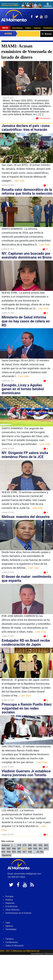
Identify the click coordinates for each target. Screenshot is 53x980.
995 (14, 852)
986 (14, 849)
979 (24, 845)
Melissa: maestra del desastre (26, 517)
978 (19, 845)
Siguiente (6, 855)
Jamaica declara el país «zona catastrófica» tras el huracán (26, 128)
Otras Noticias (17, 28)
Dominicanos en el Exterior (18, 913)
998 (30, 852)
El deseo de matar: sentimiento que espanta (26, 579)
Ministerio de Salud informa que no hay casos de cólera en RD (26, 321)
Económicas (12, 906)
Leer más (19, 181)
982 (40, 845)
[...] (42, 114)
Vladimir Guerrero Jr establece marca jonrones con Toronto (26, 773)
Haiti (8, 923)
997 (25, 852)
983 (46, 845)
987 (19, 849)
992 (46, 849)
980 (30, 845)
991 (41, 849)
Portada (9, 896)
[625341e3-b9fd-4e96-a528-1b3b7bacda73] (26, 5)
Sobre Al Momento (15, 946)
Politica (28, 28)
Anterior (6, 845)
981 (35, 845)
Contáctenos (12, 942)
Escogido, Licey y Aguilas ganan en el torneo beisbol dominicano (23, 389)
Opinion (9, 926)
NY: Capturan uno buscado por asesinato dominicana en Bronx (27, 255)
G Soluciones (48, 954)
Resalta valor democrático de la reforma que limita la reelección (27, 192)
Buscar (48, 34)
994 (9, 852)
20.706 (40, 852)
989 (30, 849)
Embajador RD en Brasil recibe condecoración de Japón (26, 642)
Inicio (5, 28)
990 (35, 849)
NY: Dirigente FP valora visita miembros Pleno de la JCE (25, 455)
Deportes (37, 28)
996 (19, 852)
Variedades (11, 929)
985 (9, 849)
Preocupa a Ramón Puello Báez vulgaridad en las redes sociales (27, 708)
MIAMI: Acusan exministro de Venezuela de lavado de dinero (27, 52)
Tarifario (10, 939)
